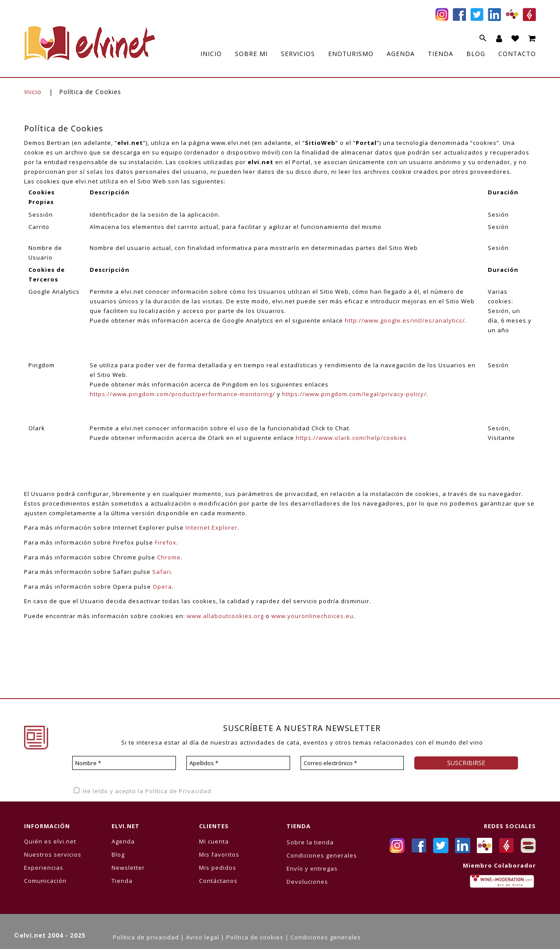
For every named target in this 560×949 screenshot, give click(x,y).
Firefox (166, 542)
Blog (118, 854)
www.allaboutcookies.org (225, 616)
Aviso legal (203, 937)
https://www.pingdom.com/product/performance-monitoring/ (182, 394)
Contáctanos (218, 881)
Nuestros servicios (53, 854)
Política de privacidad (146, 937)
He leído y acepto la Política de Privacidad (142, 791)
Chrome (169, 557)
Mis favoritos (219, 854)
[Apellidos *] (238, 763)
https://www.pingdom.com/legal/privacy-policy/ (354, 394)
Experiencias (44, 868)
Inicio (33, 92)
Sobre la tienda (310, 842)
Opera (162, 587)
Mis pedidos (218, 868)
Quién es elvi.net (50, 841)
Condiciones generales (322, 855)
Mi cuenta (214, 841)
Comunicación (45, 881)
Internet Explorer (212, 527)
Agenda (123, 841)
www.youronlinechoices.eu (312, 616)
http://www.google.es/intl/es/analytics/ (405, 320)
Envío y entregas (312, 868)
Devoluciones (307, 882)
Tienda (122, 881)
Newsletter (128, 868)
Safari (162, 572)
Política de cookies (255, 937)
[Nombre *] (124, 763)
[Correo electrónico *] (352, 763)
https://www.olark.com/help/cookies (351, 438)
